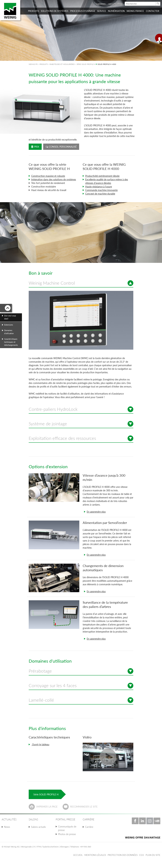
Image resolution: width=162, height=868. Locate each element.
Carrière (89, 827)
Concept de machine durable (100, 194)
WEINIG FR (33, 64)
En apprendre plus (96, 512)
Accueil (78, 855)
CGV (142, 855)
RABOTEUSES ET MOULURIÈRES (62, 64)
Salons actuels (38, 827)
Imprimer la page (47, 807)
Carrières (101, 4)
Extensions (9, 325)
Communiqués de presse (67, 828)
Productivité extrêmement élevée (102, 176)
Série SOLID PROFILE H (46, 794)
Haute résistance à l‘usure (99, 187)
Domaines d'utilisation (9, 332)
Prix (35, 147)
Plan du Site (153, 855)
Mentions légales (95, 855)
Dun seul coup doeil (10, 317)
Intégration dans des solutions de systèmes (54, 179)
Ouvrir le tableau (40, 744)
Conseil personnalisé (61, 147)
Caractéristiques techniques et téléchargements (11, 342)
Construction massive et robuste (48, 176)
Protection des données (123, 855)
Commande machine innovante (101, 190)
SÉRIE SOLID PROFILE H (86, 64)
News (7, 827)
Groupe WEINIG (116, 4)
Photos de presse (67, 834)
